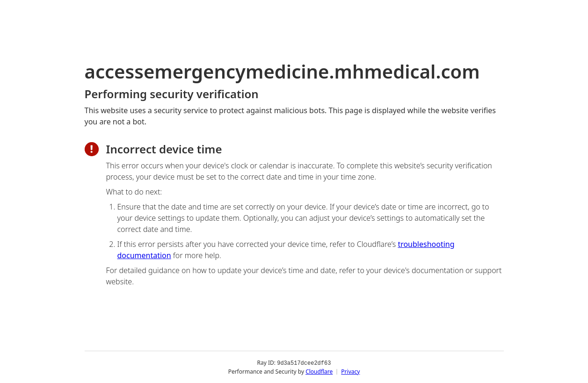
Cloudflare (319, 371)
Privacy (350, 371)
